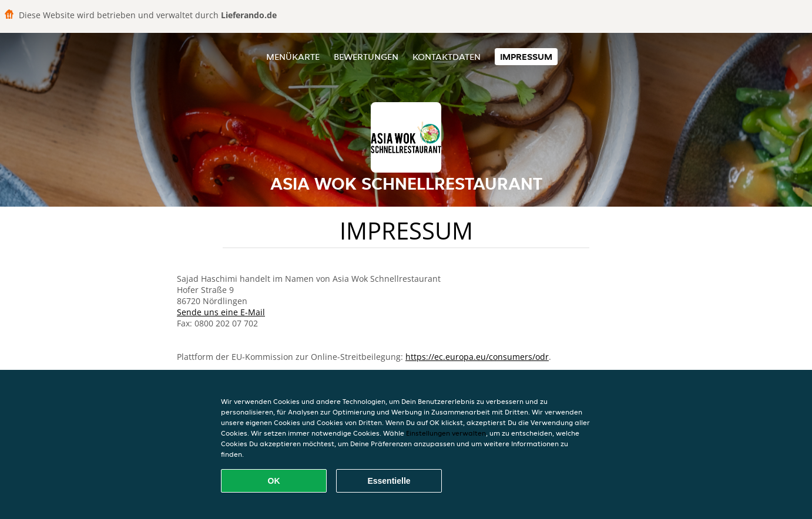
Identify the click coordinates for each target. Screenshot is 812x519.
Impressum (526, 57)
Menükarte (293, 57)
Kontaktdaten (447, 57)
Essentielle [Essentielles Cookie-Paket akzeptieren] (389, 481)
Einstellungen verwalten (446, 433)
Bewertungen (366, 57)
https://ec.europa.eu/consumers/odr (477, 357)
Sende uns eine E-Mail (221, 312)
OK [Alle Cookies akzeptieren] (274, 481)
